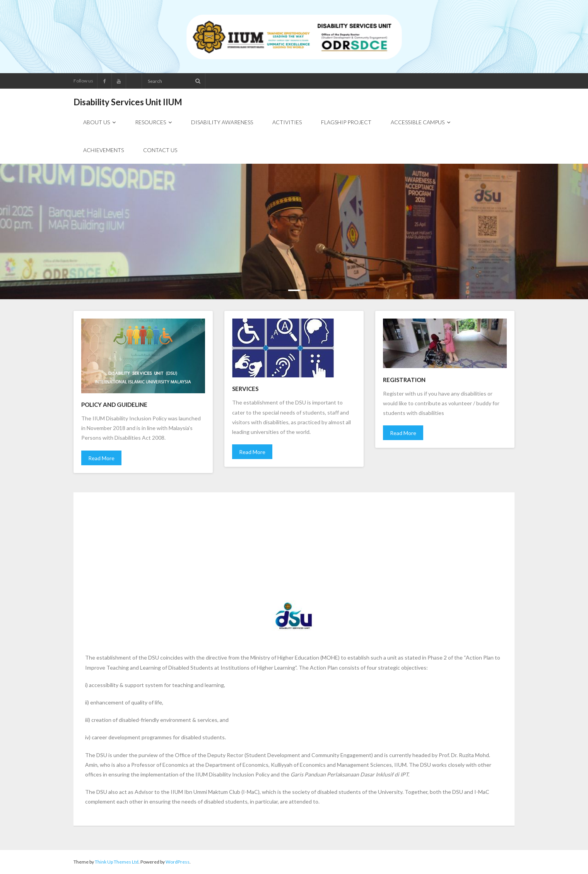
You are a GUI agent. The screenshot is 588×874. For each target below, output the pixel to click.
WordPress (178, 862)
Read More (101, 458)
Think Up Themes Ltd (117, 862)
